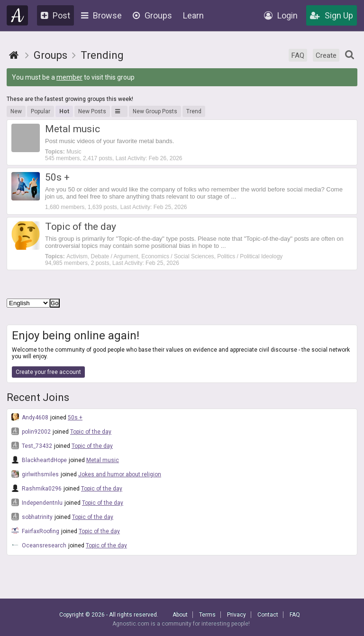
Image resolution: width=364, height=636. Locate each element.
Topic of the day (91, 432)
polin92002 (31, 431)
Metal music (103, 460)
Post (55, 15)
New (16, 111)
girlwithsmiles (35, 474)
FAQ (298, 55)
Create (326, 55)
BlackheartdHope (39, 460)
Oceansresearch (39, 545)
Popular (41, 111)
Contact (268, 615)
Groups (152, 15)
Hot (64, 111)
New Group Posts (155, 111)
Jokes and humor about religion (120, 474)
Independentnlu (37, 502)
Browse (101, 15)
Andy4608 (30, 417)
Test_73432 (32, 445)
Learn (193, 15)
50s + (75, 418)
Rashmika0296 (36, 488)
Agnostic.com (18, 15)
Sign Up (332, 15)
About (180, 615)
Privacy (237, 615)
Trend (194, 111)
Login (281, 15)
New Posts (92, 111)
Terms (207, 615)
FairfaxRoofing (35, 531)
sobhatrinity (32, 517)
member (69, 77)
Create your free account (48, 372)
